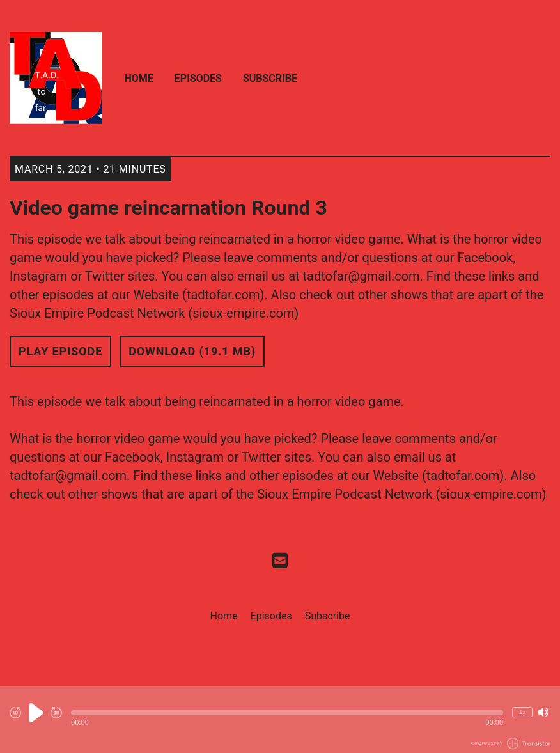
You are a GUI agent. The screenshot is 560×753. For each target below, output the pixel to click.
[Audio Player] (280, 719)
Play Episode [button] (60, 351)
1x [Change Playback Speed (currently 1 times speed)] (522, 712)
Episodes (198, 78)
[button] (287, 713)
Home (139, 78)
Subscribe (270, 78)
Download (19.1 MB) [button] (192, 351)
